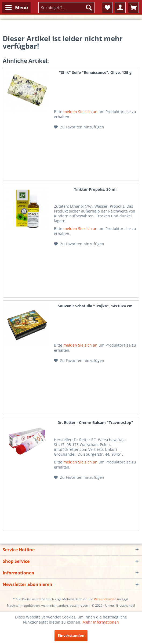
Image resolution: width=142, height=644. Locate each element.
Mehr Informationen (101, 622)
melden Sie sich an (80, 112)
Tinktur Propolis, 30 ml (95, 189)
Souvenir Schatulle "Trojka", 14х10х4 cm (95, 306)
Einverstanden (71, 636)
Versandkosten (105, 599)
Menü (17, 7)
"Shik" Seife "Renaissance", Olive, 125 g (95, 72)
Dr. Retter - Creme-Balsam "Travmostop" (95, 422)
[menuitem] (16, 8)
